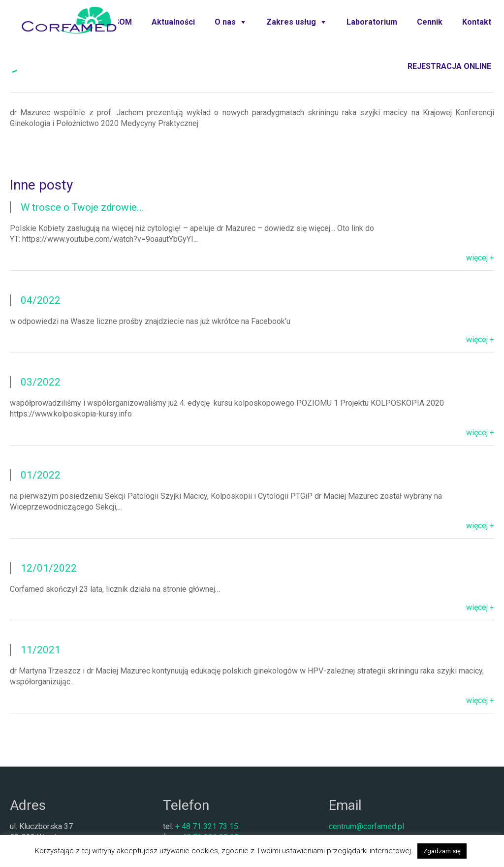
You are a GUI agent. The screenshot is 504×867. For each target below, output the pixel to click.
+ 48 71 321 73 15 (207, 826)
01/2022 (41, 475)
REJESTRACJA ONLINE (449, 66)
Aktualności (173, 22)
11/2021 (41, 650)
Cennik (430, 22)
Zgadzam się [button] (442, 851)
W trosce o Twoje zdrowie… (82, 207)
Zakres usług (291, 22)
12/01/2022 (49, 568)
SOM (123, 22)
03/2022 (41, 382)
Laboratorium (372, 22)
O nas (225, 22)
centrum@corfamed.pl (366, 826)
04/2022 (41, 300)
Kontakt (477, 22)
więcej (477, 258)
